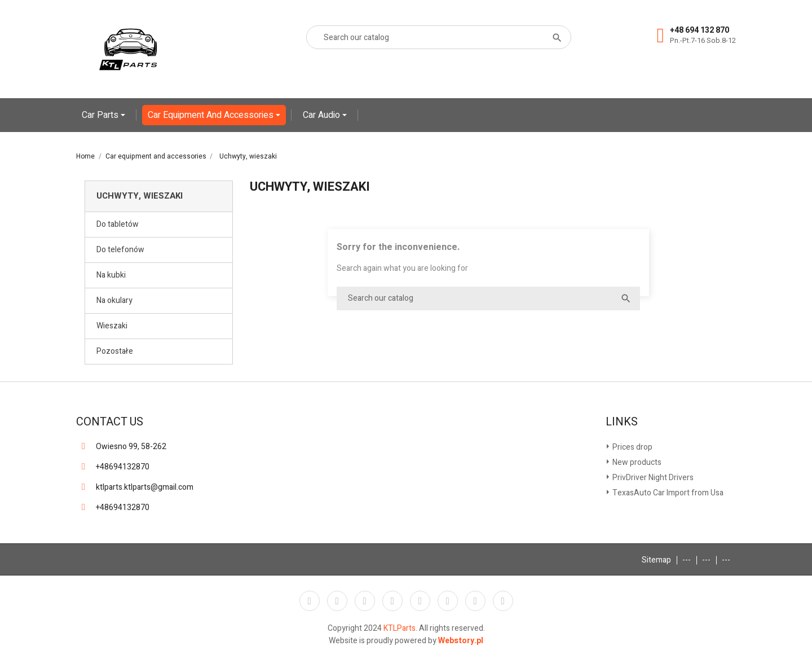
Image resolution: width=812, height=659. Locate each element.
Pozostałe (115, 351)
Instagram (475, 601)
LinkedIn (503, 601)
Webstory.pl (461, 641)
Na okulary (114, 300)
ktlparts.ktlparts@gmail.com (145, 487)
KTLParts (400, 628)
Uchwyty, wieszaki (140, 196)
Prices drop (632, 447)
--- (687, 560)
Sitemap (656, 560)
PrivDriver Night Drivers (652, 478)
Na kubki (111, 275)
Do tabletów (118, 224)
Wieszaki (112, 326)
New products (636, 462)
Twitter (337, 601)
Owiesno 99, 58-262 (131, 447)
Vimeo (448, 601)
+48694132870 (123, 467)
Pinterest (420, 601)
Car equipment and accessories (212, 115)
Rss (365, 601)
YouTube (392, 601)
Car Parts (101, 115)
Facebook (310, 601)
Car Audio (323, 115)
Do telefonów (120, 250)
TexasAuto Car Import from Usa (667, 493)
